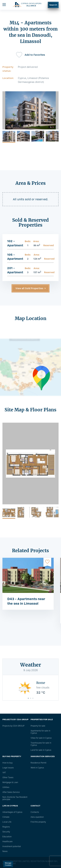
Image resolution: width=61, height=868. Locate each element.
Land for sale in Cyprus (41, 750)
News (5, 851)
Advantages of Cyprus (12, 812)
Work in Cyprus (37, 768)
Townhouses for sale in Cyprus (41, 744)
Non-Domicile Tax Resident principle (15, 798)
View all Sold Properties (29, 288)
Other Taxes (8, 777)
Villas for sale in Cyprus (41, 738)
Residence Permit (38, 763)
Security (6, 832)
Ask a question (37, 817)
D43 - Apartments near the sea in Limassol (26, 601)
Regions (6, 827)
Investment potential (12, 846)
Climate (6, 817)
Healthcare (7, 842)
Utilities (6, 787)
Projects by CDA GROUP (13, 726)
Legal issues (8, 768)
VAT (4, 773)
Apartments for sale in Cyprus (40, 732)
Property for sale (38, 726)
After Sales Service (11, 792)
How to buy (7, 763)
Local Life (7, 822)
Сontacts (35, 812)
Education (7, 837)
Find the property (38, 822)
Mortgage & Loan (10, 782)
